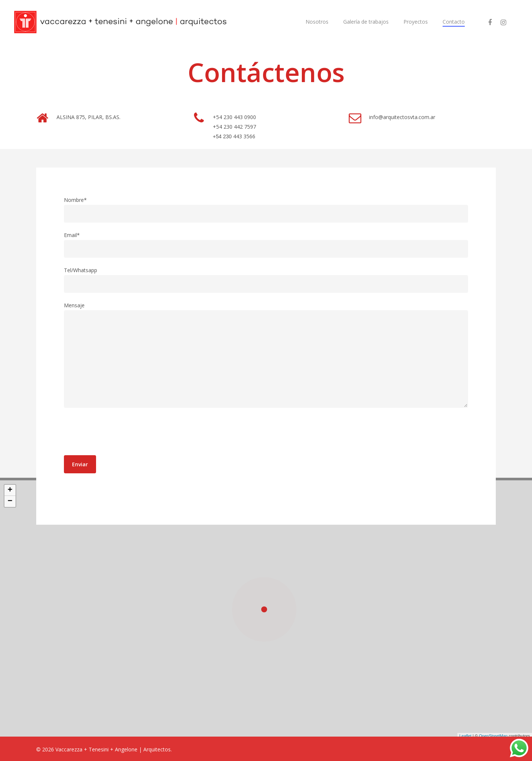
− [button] (10, 503)
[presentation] (120, 433)
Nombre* (266, 209)
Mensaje (266, 356)
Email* (266, 245)
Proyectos (416, 22)
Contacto (454, 22)
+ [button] (10, 492)
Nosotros (317, 22)
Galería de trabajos (366, 22)
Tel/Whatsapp (266, 280)
